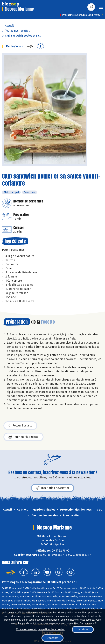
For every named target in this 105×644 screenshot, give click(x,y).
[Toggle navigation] (101, 8)
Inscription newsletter (53, 488)
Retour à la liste (20, 426)
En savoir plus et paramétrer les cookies (40, 629)
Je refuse (83, 629)
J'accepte (53, 638)
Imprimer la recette (23, 437)
